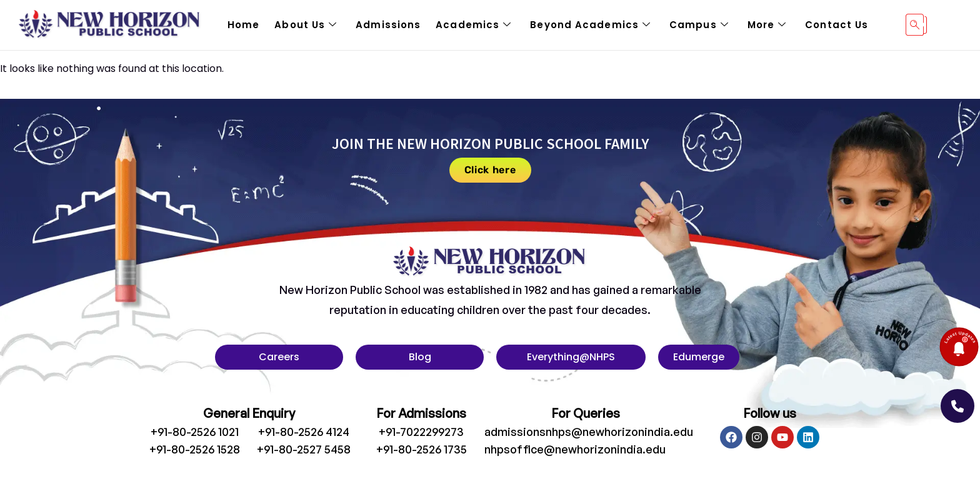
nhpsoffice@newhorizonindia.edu (575, 449)
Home (243, 25)
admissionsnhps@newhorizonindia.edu (589, 432)
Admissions (388, 25)
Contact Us (837, 25)
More (767, 25)
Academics (473, 25)
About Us (306, 25)
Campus (699, 25)
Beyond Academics (590, 25)
